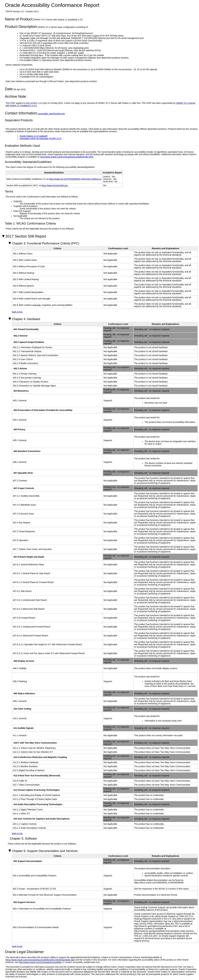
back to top (17, 312)
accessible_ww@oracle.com (51, 114)
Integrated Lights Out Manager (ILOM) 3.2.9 (40, 138)
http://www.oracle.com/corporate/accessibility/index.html (67, 157)
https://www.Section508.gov (55, 185)
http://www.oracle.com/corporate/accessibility (40, 962)
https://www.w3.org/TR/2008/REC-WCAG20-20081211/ (75, 179)
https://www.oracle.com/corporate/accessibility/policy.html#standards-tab (40, 960)
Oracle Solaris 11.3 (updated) (34, 136)
